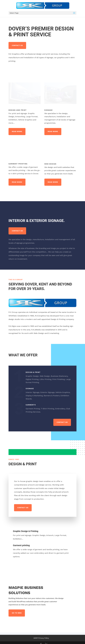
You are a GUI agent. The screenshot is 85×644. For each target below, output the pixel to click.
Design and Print (18, 110)
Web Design (50, 164)
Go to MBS (17, 613)
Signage (49, 110)
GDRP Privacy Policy (41, 638)
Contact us (17, 45)
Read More (17, 131)
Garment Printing (18, 164)
